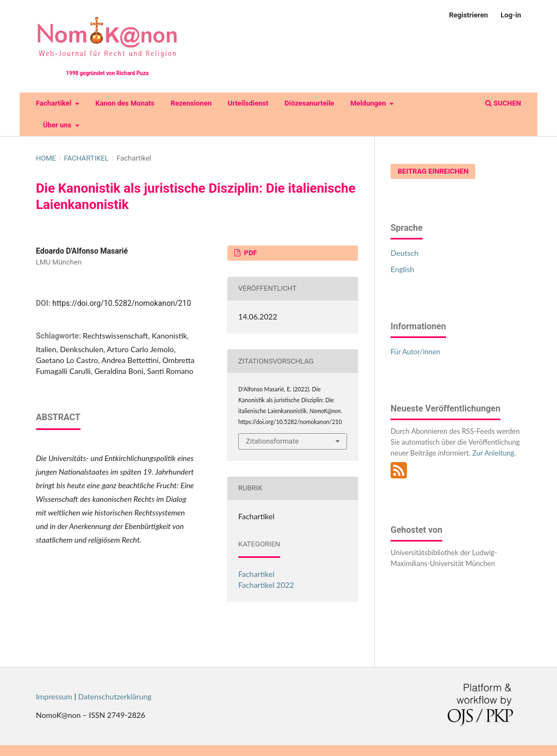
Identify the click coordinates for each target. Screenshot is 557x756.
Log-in (511, 15)
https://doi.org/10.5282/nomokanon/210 (122, 303)
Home (46, 158)
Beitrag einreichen (433, 171)
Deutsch (404, 253)
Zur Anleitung (493, 453)
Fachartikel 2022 (266, 585)
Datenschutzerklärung (115, 696)
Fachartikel (54, 103)
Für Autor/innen (415, 352)
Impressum (54, 696)
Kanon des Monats (125, 103)
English (403, 269)
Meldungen (369, 103)
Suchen (503, 103)
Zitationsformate (272, 441)
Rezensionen (191, 103)
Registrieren (468, 15)
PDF (249, 253)
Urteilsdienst (248, 103)
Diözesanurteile (309, 103)
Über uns (58, 125)
